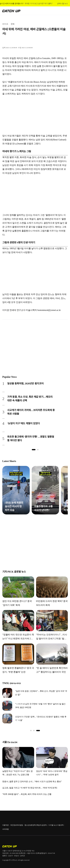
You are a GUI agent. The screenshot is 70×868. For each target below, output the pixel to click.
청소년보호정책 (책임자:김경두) (36, 825)
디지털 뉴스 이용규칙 (56, 825)
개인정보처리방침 (17, 825)
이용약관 (5, 825)
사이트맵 (5, 829)
